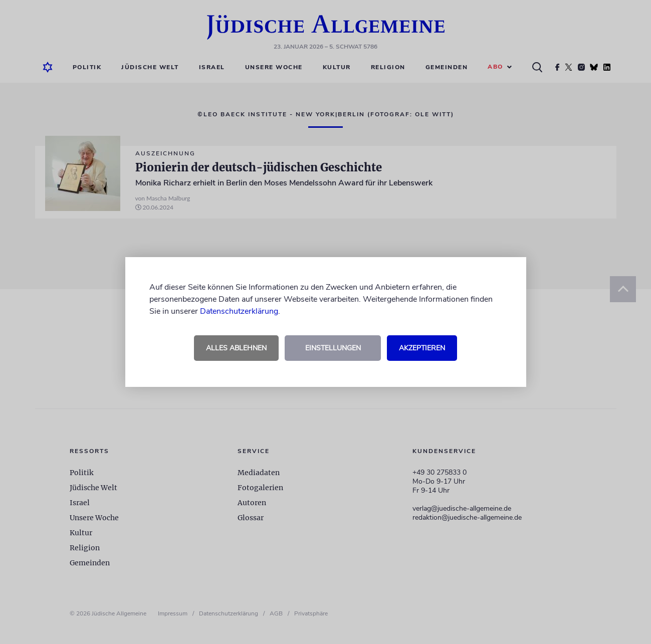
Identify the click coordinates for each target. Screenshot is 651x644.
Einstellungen (333, 348)
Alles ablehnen (236, 348)
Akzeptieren (422, 348)
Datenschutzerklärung (239, 311)
